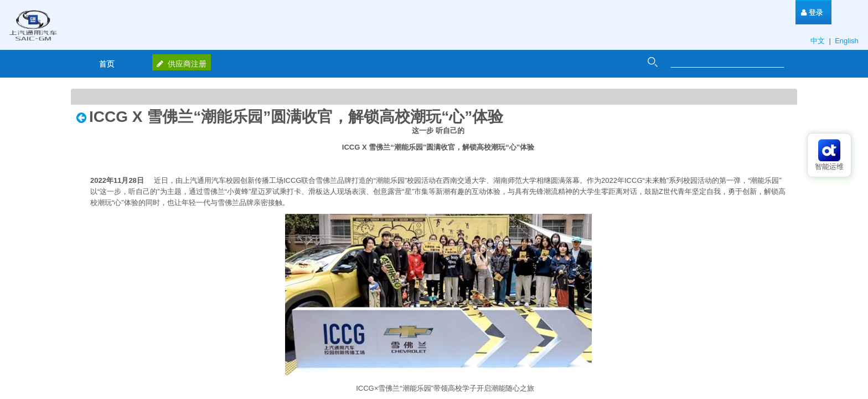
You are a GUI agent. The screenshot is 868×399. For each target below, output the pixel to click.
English (848, 41)
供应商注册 (182, 64)
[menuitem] (812, 12)
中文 (819, 41)
